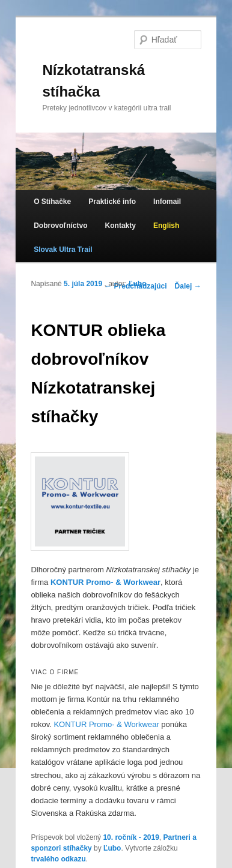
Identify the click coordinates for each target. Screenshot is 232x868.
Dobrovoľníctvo (60, 226)
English (166, 226)
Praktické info (112, 202)
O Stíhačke (52, 202)
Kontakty (121, 226)
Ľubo (137, 284)
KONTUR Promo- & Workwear (106, 724)
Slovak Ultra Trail (63, 250)
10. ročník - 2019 (131, 837)
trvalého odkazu (58, 859)
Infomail (167, 202)
